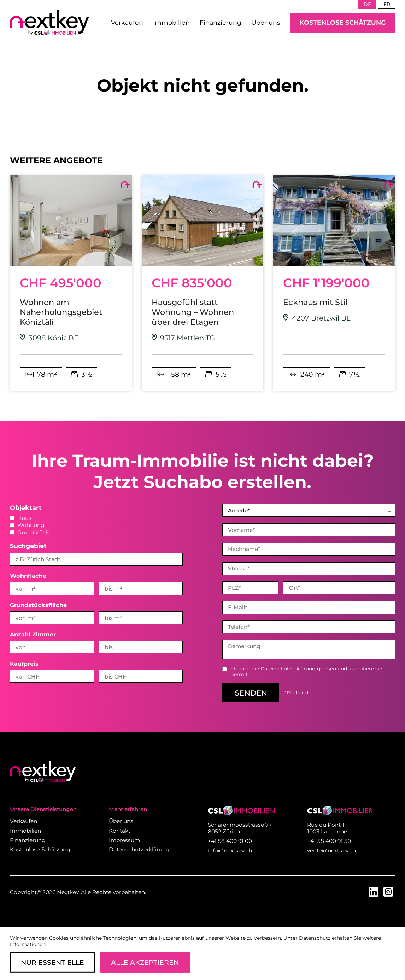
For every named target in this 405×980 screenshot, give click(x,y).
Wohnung (27, 525)
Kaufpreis (24, 664)
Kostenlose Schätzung (343, 22)
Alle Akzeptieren (145, 963)
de (367, 4)
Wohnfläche (28, 576)
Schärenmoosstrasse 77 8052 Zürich (240, 828)
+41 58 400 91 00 (230, 841)
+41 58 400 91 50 (329, 841)
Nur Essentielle (52, 963)
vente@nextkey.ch (331, 850)
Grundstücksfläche (38, 605)
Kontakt (120, 831)
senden (251, 693)
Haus (21, 518)
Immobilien (171, 22)
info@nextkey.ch (230, 850)
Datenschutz (315, 938)
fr (387, 4)
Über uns (266, 22)
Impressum (124, 840)
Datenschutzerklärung (288, 669)
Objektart (26, 508)
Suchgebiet (28, 546)
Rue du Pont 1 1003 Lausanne (327, 828)
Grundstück (30, 532)
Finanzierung (221, 22)
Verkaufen (127, 22)
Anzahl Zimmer (33, 634)
